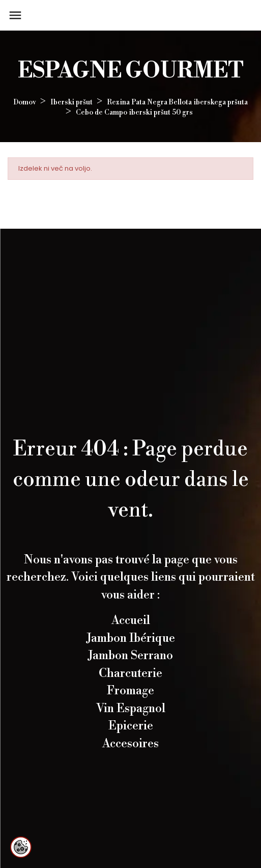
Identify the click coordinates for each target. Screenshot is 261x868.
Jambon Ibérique (131, 638)
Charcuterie (130, 673)
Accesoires (130, 744)
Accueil (131, 620)
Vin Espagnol (131, 709)
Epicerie (131, 726)
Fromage (130, 691)
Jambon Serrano (130, 656)
